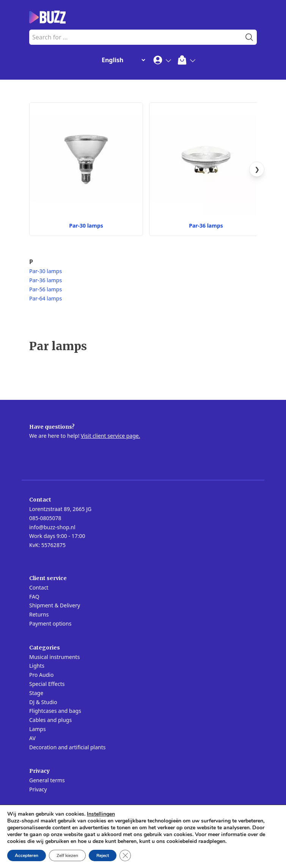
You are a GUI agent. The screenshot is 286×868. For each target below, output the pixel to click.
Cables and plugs (50, 720)
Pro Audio (41, 675)
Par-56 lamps (46, 289)
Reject (103, 855)
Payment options (50, 623)
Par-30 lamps (46, 271)
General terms (47, 780)
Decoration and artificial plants (68, 747)
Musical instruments (54, 657)
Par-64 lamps (46, 298)
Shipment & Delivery (55, 605)
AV (32, 738)
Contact (39, 587)
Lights (37, 666)
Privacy (38, 789)
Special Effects (47, 684)
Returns (39, 614)
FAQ (34, 597)
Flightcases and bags (55, 711)
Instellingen (101, 814)
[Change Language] (122, 60)
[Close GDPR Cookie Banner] (125, 855)
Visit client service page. (110, 436)
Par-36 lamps (46, 280)
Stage (36, 693)
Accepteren (27, 855)
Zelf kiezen (67, 855)
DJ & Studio (43, 702)
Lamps (38, 729)
